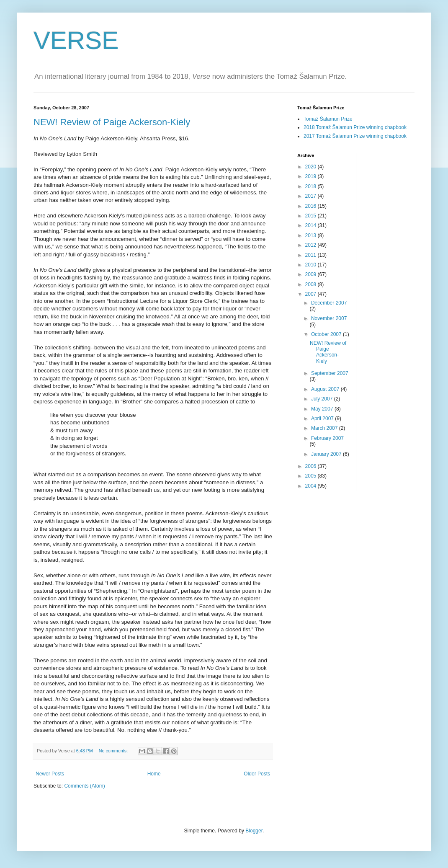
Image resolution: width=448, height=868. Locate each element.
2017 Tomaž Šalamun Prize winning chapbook (355, 136)
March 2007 (325, 428)
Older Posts (257, 774)
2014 (312, 225)
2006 (312, 466)
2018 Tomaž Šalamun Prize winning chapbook (355, 127)
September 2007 (330, 373)
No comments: (114, 751)
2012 (312, 245)
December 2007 (329, 303)
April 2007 (323, 418)
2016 (312, 206)
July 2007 (323, 399)
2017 (312, 196)
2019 (312, 176)
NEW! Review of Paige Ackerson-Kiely (112, 122)
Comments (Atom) (84, 786)
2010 (312, 265)
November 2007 (329, 318)
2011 (312, 255)
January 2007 (327, 454)
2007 (312, 294)
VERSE (76, 40)
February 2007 (327, 438)
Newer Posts (50, 774)
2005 (312, 476)
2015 (312, 216)
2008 (312, 284)
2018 (312, 186)
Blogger (254, 831)
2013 (312, 235)
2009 (312, 274)
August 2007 (326, 389)
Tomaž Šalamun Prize (328, 119)
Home (154, 774)
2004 (312, 486)
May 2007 (323, 409)
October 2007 (327, 334)
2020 (312, 167)
